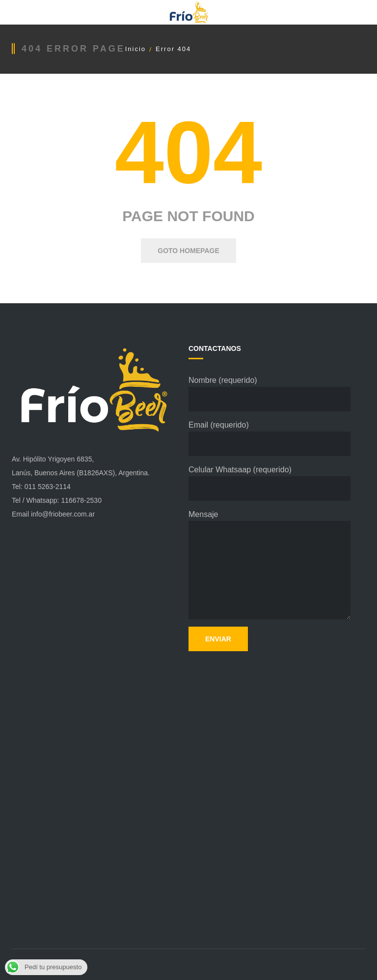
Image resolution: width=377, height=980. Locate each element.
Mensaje (269, 565)
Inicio (135, 49)
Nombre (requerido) (269, 394)
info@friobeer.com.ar (63, 514)
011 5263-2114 (48, 487)
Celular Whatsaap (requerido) (269, 483)
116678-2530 (81, 500)
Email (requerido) (269, 438)
